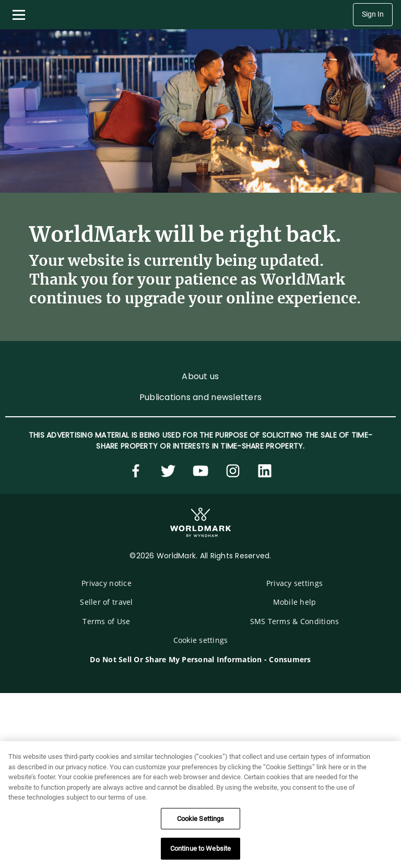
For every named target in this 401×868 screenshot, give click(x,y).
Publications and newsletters (200, 397)
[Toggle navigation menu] (19, 15)
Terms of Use (106, 621)
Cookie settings (201, 640)
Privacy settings (294, 583)
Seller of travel (106, 602)
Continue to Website (200, 848)
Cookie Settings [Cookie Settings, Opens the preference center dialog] (201, 819)
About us (200, 376)
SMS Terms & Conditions (295, 621)
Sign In (373, 14)
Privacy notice (107, 583)
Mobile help (295, 602)
